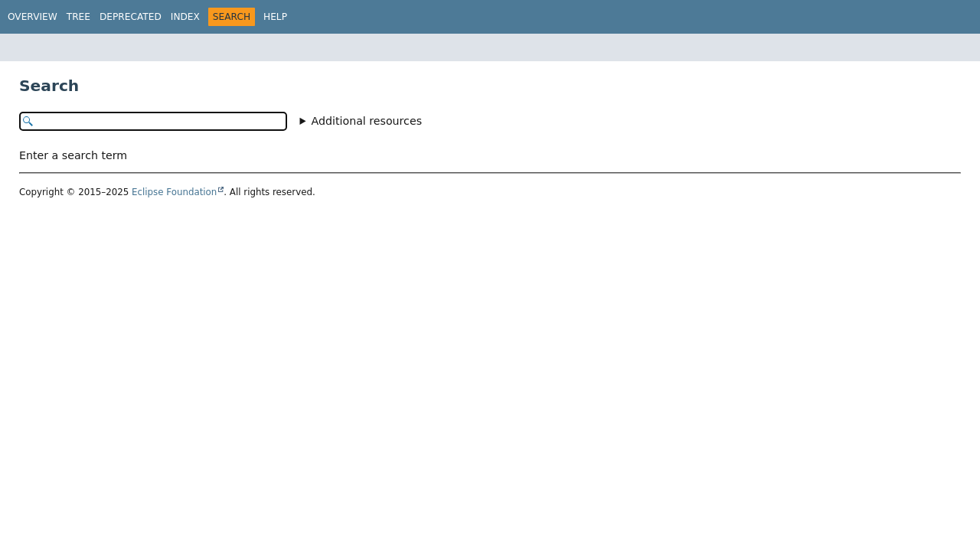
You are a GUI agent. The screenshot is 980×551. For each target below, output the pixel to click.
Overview (33, 17)
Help (275, 17)
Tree (78, 17)
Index (185, 17)
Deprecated (131, 17)
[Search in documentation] (153, 121)
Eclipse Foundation (174, 192)
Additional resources (367, 121)
